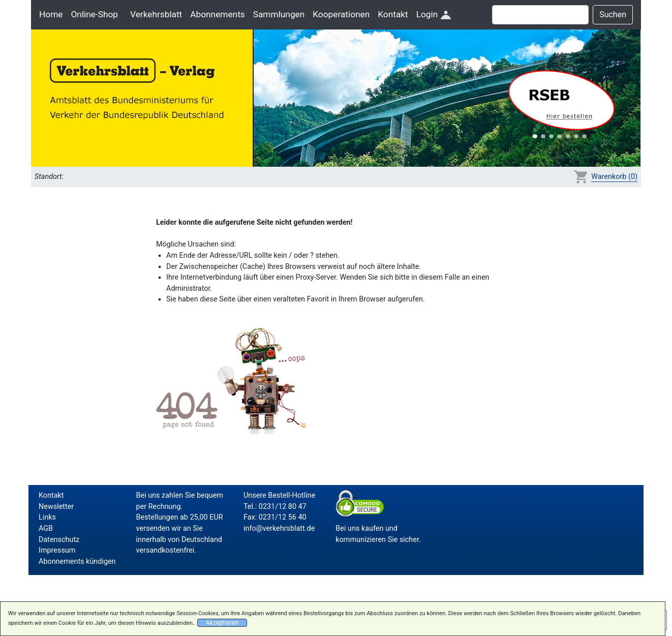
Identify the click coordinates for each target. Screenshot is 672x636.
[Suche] (540, 15)
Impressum (57, 550)
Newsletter (56, 507)
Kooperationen (341, 14)
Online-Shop (94, 14)
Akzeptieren (222, 623)
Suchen (613, 14)
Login (434, 14)
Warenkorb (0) (614, 177)
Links (47, 517)
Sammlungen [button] (279, 14)
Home (51, 14)
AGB (46, 528)
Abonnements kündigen (77, 562)
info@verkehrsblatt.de (279, 528)
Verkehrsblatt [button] (156, 14)
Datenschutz (59, 540)
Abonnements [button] (217, 14)
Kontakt (393, 14)
